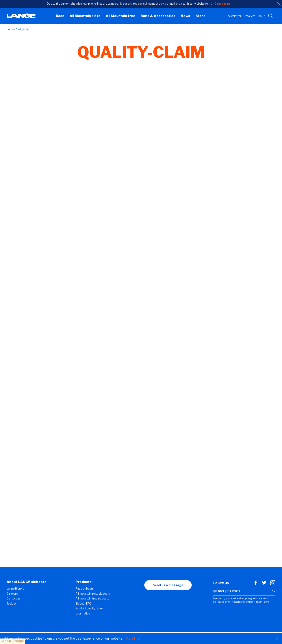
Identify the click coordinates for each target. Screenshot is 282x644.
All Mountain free (121, 16)
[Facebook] (256, 584)
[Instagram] (273, 584)
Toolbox (12, 604)
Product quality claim (89, 608)
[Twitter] (264, 584)
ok (274, 591)
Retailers (250, 16)
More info (133, 638)
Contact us (13, 599)
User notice (83, 613)
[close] (279, 4)
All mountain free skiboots (92, 599)
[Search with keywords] (271, 16)
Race (60, 16)
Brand (200, 16)
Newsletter (234, 16)
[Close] (277, 638)
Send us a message (168, 585)
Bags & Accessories (158, 16)
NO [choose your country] (262, 16)
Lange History (15, 589)
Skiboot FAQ (83, 604)
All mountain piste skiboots (93, 594)
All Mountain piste (85, 16)
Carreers (12, 594)
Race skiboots (84, 589)
